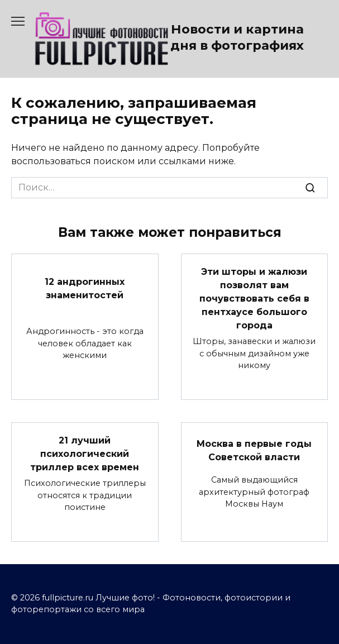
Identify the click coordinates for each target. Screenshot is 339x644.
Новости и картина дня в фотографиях (237, 37)
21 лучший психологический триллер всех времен (85, 454)
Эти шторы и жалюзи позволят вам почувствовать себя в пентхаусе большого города (254, 299)
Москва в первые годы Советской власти (254, 450)
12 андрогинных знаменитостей (85, 288)
